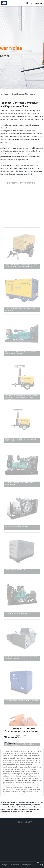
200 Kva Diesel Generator (9, 802)
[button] (27, 3)
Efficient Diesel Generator (28, 802)
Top (38, 862)
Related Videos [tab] (13, 737)
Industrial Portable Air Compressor (21, 807)
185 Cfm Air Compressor (27, 809)
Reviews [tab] (10, 743)
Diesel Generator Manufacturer (24, 94)
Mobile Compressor (25, 811)
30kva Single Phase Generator (21, 805)
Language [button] (39, 3)
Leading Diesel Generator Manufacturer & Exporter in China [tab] (21, 730)
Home (6, 94)
